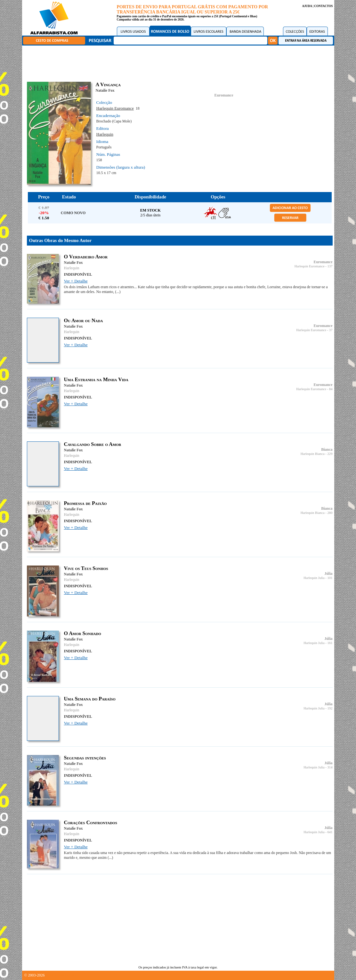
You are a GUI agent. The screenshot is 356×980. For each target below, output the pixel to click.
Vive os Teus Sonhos (86, 568)
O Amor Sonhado (83, 633)
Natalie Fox (105, 90)
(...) (118, 292)
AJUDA (307, 6)
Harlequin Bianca (313, 454)
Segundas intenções (85, 758)
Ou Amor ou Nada (84, 320)
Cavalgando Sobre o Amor (93, 444)
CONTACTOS (323, 6)
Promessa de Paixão (85, 503)
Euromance (224, 95)
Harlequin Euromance (115, 108)
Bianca (327, 449)
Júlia (328, 574)
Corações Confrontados (91, 822)
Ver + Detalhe (76, 281)
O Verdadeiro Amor (86, 257)
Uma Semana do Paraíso (90, 699)
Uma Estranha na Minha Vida (96, 379)
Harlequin (105, 134)
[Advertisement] (180, 63)
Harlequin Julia (314, 578)
